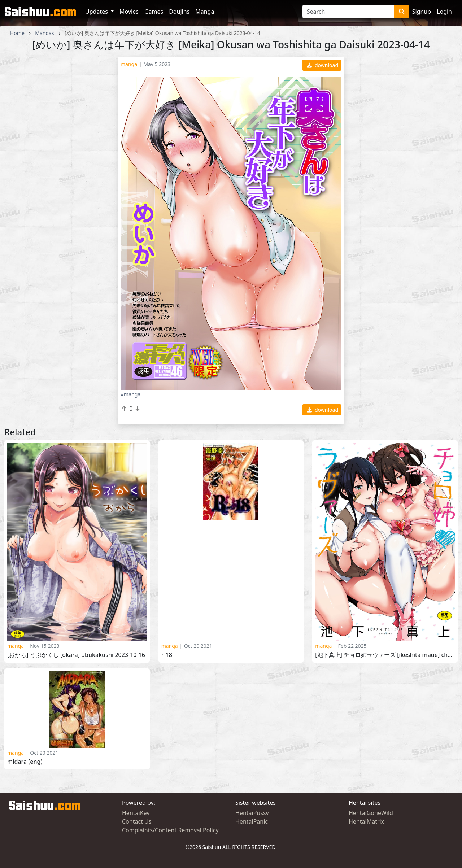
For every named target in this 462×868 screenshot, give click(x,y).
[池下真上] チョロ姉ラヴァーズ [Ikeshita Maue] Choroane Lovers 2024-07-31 (385, 655)
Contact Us (137, 821)
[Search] (348, 12)
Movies (129, 12)
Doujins (179, 12)
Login (444, 12)
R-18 (167, 655)
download (322, 65)
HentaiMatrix (366, 821)
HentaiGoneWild (371, 813)
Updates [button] (97, 12)
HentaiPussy (252, 813)
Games (154, 12)
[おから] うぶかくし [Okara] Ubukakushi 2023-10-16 (76, 655)
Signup (422, 12)
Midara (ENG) (25, 762)
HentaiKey (136, 813)
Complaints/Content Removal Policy (170, 830)
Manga (205, 12)
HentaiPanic (252, 821)
